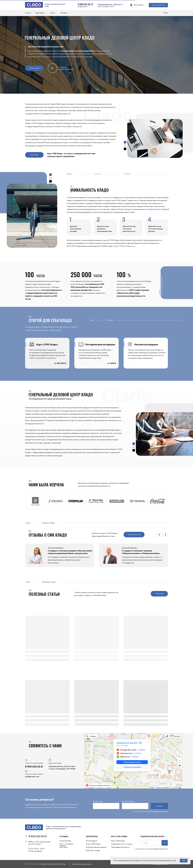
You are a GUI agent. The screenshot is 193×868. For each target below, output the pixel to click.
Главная (28, 13)
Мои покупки (139, 5)
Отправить (159, 806)
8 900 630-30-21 (85, 4)
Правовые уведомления (82, 864)
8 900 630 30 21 (38, 836)
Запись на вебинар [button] (158, 5)
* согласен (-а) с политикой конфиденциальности (150, 811)
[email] (151, 843)
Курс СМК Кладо (118, 841)
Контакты (64, 13)
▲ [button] (53, 68)
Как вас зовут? (98, 801)
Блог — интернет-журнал (67, 845)
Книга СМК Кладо (93, 844)
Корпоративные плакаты (96, 847)
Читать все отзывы (134, 534)
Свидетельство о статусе (122, 844)
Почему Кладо (65, 841)
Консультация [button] (34, 68)
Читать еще (159, 594)
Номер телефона (128, 801)
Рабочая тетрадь (93, 850)
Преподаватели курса (120, 847)
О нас (52, 13)
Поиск (166, 13)
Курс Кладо (40, 13)
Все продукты (92, 841)
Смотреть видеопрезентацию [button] (67, 68)
